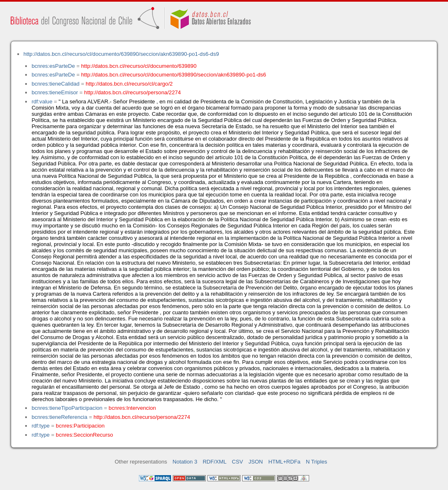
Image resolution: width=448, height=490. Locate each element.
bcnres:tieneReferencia (59, 417)
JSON (256, 462)
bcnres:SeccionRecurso (84, 435)
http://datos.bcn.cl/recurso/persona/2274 (133, 92)
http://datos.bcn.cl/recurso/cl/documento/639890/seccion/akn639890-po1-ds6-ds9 (121, 54)
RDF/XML (214, 462)
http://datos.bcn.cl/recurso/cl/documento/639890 (139, 66)
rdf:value (42, 102)
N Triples (317, 462)
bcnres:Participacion (80, 426)
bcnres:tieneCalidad (55, 84)
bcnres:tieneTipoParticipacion (67, 408)
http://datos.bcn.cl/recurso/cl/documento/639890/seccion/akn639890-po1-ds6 (173, 75)
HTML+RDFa (284, 462)
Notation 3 (185, 462)
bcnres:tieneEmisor (55, 92)
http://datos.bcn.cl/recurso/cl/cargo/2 (129, 84)
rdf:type (41, 426)
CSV (237, 462)
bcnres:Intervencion (132, 408)
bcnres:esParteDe (53, 66)
